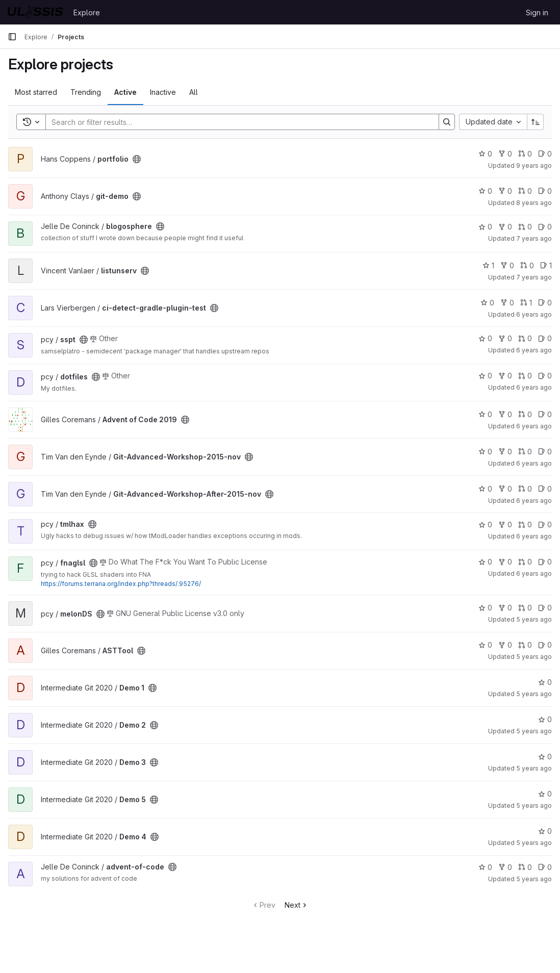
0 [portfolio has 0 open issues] (545, 154)
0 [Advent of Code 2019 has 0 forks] (505, 414)
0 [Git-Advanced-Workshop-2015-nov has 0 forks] (505, 452)
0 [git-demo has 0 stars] (485, 191)
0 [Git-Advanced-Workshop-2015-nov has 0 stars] (485, 452)
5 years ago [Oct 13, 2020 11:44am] (534, 657)
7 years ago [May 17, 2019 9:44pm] (534, 277)
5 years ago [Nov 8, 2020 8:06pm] (534, 768)
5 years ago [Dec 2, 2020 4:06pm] (534, 879)
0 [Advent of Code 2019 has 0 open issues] (545, 414)
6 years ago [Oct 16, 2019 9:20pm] (534, 350)
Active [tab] (125, 92)
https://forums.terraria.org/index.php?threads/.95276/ (121, 584)
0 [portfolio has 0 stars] (485, 154)
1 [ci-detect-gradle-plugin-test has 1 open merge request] (526, 303)
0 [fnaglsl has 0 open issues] (545, 562)
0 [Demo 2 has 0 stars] (545, 719)
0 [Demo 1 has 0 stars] (545, 682)
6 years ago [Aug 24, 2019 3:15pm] (534, 314)
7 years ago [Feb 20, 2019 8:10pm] (534, 238)
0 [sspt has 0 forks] (505, 338)
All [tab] (194, 92)
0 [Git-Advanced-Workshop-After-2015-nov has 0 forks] (505, 489)
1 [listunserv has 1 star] (488, 265)
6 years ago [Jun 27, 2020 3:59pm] (534, 536)
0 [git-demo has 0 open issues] (545, 191)
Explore (87, 12)
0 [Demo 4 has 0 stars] (545, 831)
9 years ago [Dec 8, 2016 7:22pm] (534, 165)
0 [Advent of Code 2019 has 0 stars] (485, 414)
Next (297, 905)
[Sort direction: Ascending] (536, 122)
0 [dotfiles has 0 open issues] (545, 376)
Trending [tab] (86, 92)
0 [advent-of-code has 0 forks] (505, 867)
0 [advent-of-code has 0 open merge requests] (525, 867)
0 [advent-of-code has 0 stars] (485, 867)
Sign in (537, 12)
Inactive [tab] (163, 92)
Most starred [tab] (36, 92)
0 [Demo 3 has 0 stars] (545, 757)
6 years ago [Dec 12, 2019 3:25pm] (534, 426)
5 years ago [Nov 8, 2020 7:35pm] (534, 694)
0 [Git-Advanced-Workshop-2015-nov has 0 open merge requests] (525, 452)
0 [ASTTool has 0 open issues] (545, 645)
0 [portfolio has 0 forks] (505, 154)
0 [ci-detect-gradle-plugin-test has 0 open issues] (545, 303)
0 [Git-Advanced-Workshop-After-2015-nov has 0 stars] (485, 489)
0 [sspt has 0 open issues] (545, 338)
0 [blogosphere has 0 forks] (505, 227)
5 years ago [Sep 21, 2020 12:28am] (534, 619)
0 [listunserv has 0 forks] (507, 265)
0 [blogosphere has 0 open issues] (545, 227)
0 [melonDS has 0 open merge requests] (525, 608)
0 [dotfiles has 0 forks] (505, 376)
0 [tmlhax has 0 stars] (485, 524)
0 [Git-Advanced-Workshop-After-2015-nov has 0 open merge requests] (525, 489)
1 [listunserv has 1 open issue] (546, 265)
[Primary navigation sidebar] (12, 37)
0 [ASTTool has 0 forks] (505, 645)
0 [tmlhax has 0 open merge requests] (525, 524)
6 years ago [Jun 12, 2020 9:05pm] (534, 501)
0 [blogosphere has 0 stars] (485, 227)
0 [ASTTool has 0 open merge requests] (525, 645)
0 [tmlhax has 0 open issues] (545, 524)
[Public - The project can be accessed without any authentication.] (137, 159)
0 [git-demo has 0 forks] (505, 191)
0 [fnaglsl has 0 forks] (505, 562)
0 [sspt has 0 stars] (485, 338)
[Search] (237, 122)
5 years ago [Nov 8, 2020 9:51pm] (534, 805)
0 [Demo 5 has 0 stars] (545, 794)
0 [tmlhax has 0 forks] (505, 524)
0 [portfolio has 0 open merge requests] (525, 154)
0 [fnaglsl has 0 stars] (485, 562)
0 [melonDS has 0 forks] (505, 608)
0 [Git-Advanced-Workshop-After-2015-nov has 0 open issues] (545, 489)
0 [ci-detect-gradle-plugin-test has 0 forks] (507, 303)
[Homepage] (35, 12)
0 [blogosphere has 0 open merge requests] (525, 227)
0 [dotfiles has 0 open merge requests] (525, 376)
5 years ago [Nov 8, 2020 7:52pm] (534, 731)
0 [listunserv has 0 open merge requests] (527, 265)
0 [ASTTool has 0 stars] (485, 645)
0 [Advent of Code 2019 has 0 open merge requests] (525, 414)
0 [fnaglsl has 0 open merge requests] (525, 562)
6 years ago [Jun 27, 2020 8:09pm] (534, 573)
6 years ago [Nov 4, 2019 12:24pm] (534, 387)
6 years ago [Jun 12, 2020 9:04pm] (534, 463)
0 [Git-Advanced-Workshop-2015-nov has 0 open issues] (545, 452)
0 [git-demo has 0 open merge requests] (525, 191)
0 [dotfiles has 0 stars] (485, 376)
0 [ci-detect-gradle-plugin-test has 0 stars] (487, 303)
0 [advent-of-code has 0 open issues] (545, 867)
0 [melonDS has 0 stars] (485, 608)
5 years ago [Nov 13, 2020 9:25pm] (534, 843)
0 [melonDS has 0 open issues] (545, 608)
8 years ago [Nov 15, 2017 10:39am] (534, 203)
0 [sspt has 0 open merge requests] (525, 338)
